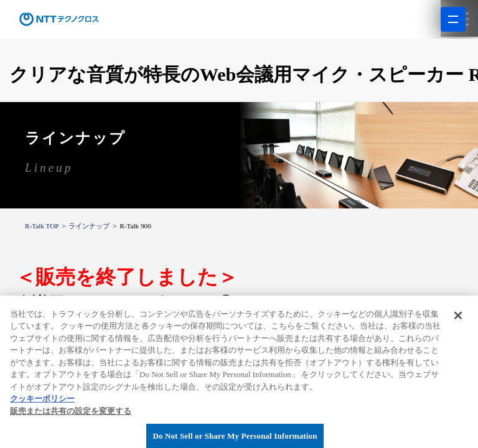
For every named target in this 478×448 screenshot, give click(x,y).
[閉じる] (458, 337)
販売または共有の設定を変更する (71, 433)
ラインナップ (89, 226)
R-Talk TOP (42, 226)
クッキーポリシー (42, 420)
